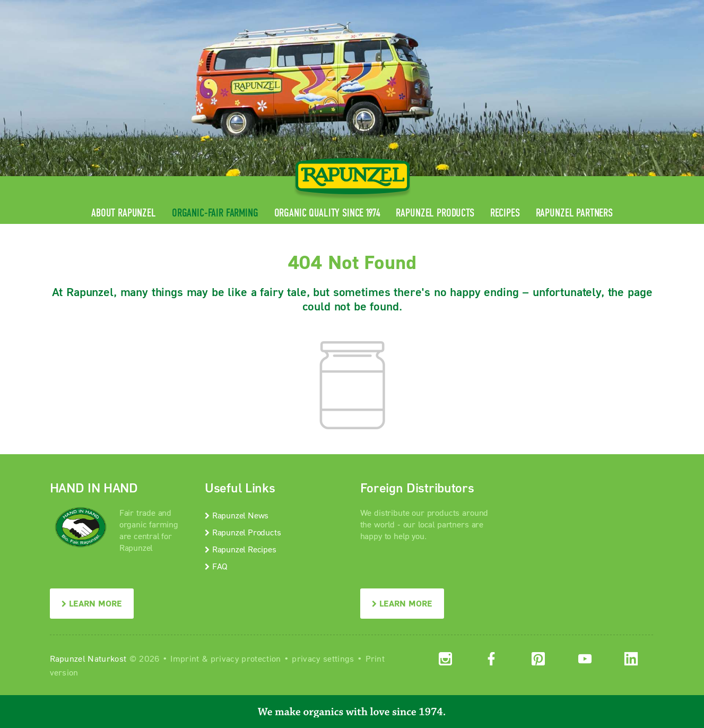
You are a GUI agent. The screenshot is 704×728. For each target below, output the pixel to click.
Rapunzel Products (435, 213)
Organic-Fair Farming (215, 213)
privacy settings (323, 658)
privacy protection (246, 658)
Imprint (185, 658)
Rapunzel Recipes (241, 549)
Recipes (505, 213)
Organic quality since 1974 (327, 213)
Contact (565, 8)
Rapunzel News (237, 515)
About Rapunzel (124, 213)
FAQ (216, 566)
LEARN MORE (92, 603)
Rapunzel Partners (574, 213)
